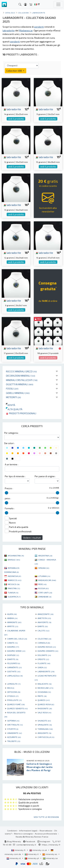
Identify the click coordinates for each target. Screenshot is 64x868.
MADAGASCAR (47, 580)
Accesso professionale (46, 834)
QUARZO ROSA (46, 704)
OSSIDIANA (44, 692)
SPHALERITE (45, 725)
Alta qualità (14, 409)
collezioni (23, 13)
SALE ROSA (44, 712)
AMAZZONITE (45, 614)
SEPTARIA (13, 721)
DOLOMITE (44, 655)
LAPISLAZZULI (15, 676)
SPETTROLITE (15, 725)
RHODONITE (45, 708)
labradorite (12, 109)
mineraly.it (32, 854)
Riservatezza (46, 831)
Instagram (44, 841)
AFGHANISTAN (16, 556)
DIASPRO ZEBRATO (48, 651)
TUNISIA (13, 593)
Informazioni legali (28, 831)
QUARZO (44, 700)
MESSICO (14, 584)
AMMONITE (14, 622)
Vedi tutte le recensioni (46, 817)
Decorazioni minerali (21, 376)
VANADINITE (15, 733)
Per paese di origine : (45, 476)
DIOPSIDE (13, 655)
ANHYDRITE (44, 622)
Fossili (12, 389)
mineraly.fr (19, 850)
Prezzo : (9, 488)
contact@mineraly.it (26, 845)
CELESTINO (44, 639)
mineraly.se (50, 858)
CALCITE (43, 631)
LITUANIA (44, 576)
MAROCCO (15, 580)
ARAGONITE (44, 733)
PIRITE (42, 696)
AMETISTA (44, 618)
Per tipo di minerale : (15, 476)
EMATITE (13, 659)
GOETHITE (14, 671)
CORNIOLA (44, 643)
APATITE (13, 626)
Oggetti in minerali (20, 384)
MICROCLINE (45, 688)
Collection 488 (16, 71)
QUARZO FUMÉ (16, 704)
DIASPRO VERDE (16, 651)
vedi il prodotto (16, 119)
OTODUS (13, 696)
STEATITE (13, 729)
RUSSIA (43, 588)
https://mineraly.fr (51, 845)
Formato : (10, 508)
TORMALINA (45, 729)
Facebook (29, 841)
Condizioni (12, 831)
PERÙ (42, 584)
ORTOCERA (14, 692)
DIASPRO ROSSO (47, 647)
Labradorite (38, 13)
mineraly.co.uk (38, 850)
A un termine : (12, 464)
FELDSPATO (14, 663)
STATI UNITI (45, 593)
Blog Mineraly (13, 841)
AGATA (12, 614)
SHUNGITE (44, 721)
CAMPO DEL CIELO (17, 639)
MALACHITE (45, 684)
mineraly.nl (14, 858)
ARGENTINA (45, 556)
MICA (11, 688)
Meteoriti (13, 397)
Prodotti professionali (21, 413)
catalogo (10, 13)
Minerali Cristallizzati (22, 380)
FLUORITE (44, 663)
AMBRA (12, 618)
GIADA (42, 667)
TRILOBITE (14, 741)
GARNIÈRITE (14, 667)
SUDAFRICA (14, 597)
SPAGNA (44, 568)
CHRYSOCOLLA (46, 737)
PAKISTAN (14, 588)
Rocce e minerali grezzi (21, 371)
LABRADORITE (46, 671)
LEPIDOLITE (14, 684)
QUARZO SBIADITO (17, 708)
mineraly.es (50, 854)
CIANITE (12, 643)
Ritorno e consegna (23, 834)
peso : (8, 498)
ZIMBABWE (45, 597)
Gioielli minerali (18, 393)
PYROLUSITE (14, 700)
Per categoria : (12, 433)
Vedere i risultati (32, 538)
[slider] (6, 493)
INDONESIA (14, 576)
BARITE (43, 626)
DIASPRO (13, 647)
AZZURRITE (14, 737)
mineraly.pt (32, 858)
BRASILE (14, 560)
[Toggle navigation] (58, 4)
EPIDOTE (43, 659)
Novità (11, 405)
